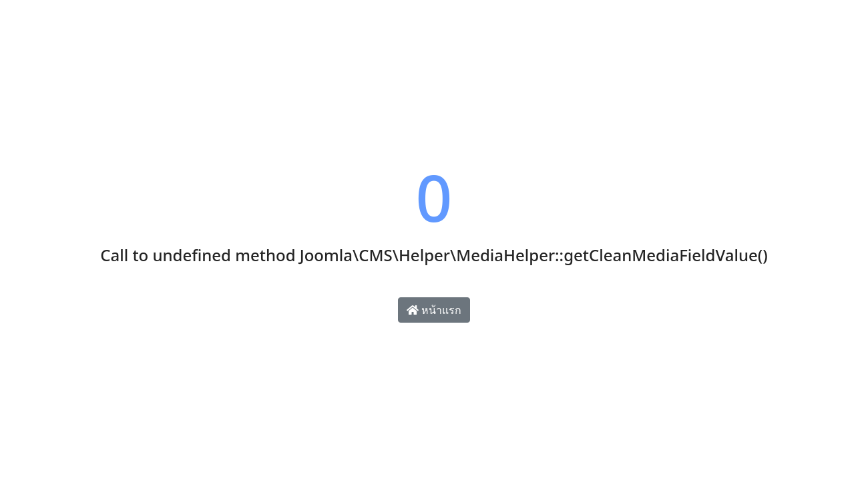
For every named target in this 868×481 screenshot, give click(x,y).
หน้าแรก (434, 310)
